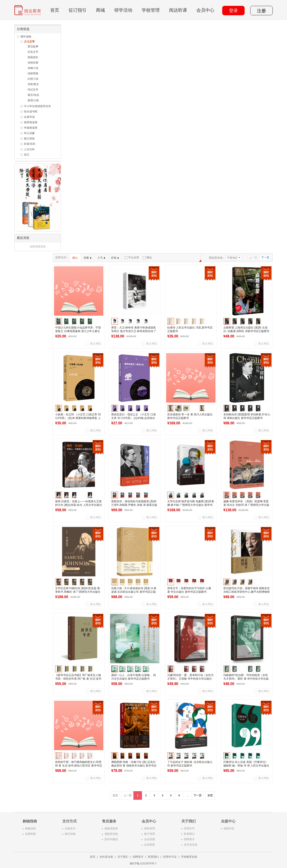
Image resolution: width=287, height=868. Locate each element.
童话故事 (33, 46)
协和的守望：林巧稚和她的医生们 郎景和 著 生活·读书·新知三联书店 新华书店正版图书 (79, 766)
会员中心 (205, 10)
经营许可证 (170, 857)
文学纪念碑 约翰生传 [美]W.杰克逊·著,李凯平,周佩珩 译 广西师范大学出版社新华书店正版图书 (78, 592)
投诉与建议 (111, 839)
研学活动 (123, 10)
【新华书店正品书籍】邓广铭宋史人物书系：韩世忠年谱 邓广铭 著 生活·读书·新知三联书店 (79, 679)
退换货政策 (111, 828)
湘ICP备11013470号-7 (143, 864)
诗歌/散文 (33, 84)
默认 (75, 258)
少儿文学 (29, 42)
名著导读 (29, 117)
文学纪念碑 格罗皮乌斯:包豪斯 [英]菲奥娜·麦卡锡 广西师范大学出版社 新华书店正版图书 (191, 505)
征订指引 (78, 10)
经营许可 (189, 828)
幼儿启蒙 (29, 133)
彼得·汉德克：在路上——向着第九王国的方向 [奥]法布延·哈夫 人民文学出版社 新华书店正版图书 (79, 505)
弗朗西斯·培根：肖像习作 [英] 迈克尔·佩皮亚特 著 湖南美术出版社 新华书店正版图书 (134, 766)
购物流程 (30, 828)
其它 (27, 155)
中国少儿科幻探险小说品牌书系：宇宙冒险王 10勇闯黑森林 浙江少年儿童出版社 (78, 331)
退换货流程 (111, 834)
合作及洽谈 (191, 845)
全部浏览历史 (38, 247)
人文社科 (29, 149)
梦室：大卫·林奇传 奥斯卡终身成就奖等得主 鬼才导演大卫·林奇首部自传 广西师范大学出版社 (134, 331)
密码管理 (150, 828)
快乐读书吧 (31, 112)
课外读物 (26, 37)
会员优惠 (150, 839)
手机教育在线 (189, 857)
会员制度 (150, 845)
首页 (55, 10)
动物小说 (33, 68)
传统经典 (33, 63)
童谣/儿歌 (33, 100)
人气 (101, 258)
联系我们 (189, 834)
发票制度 (30, 834)
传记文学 (33, 90)
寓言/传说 (33, 95)
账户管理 (150, 834)
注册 (261, 11)
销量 (88, 258)
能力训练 (29, 139)
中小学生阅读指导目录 (37, 106)
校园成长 (33, 57)
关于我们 (123, 857)
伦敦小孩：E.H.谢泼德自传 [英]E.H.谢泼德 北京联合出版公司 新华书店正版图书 (134, 592)
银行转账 (70, 834)
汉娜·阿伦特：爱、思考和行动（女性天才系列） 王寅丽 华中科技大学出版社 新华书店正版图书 (190, 679)
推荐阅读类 (31, 122)
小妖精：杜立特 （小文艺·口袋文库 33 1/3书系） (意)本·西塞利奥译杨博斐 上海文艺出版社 (78, 418)
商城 (100, 10)
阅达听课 (178, 10)
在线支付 (70, 828)
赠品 (147, 258)
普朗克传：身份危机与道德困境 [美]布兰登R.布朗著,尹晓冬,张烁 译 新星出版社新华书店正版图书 (134, 505)
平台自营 (132, 258)
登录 (233, 11)
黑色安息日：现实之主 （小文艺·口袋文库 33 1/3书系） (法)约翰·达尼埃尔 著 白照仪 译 (134, 418)
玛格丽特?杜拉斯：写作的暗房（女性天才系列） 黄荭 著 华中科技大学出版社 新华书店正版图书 (246, 679)
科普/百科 (30, 144)
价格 (115, 258)
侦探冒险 (33, 73)
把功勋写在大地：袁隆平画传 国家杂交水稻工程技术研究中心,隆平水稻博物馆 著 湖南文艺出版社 (247, 592)
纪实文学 (33, 52)
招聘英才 (189, 839)
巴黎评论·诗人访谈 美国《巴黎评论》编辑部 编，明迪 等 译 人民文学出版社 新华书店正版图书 (246, 766)
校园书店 (229, 828)
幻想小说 (33, 79)
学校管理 (151, 10)
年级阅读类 (31, 128)
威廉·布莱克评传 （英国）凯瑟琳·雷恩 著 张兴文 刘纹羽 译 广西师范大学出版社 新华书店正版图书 (246, 505)
